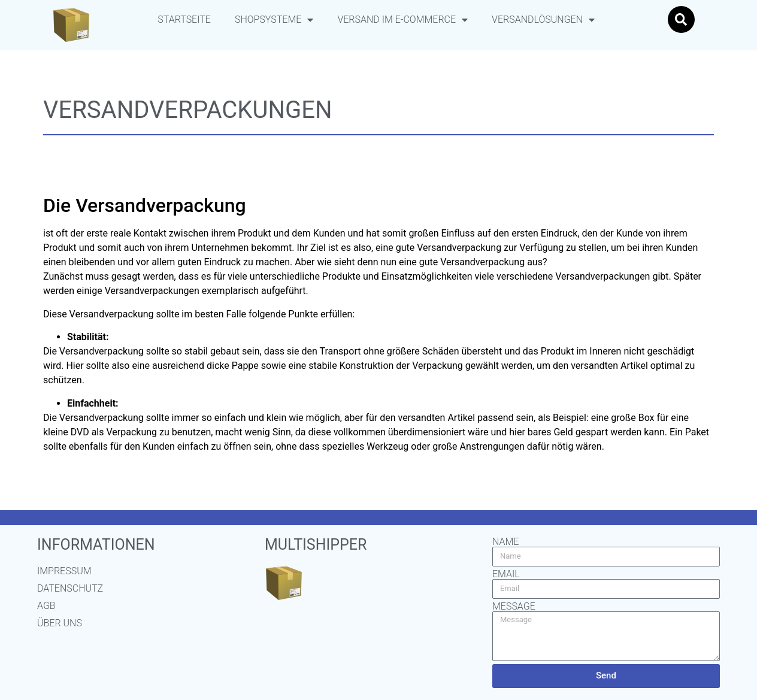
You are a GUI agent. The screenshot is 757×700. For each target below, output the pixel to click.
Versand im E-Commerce (402, 20)
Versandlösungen (543, 20)
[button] (681, 19)
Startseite (184, 19)
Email (506, 574)
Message (514, 607)
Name (505, 542)
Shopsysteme (274, 20)
